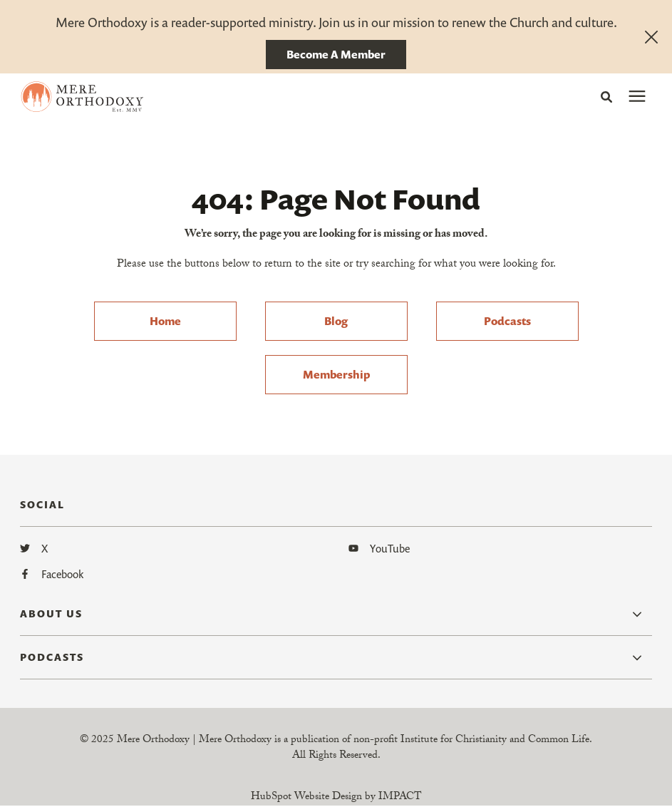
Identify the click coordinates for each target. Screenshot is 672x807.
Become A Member (336, 54)
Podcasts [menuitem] (507, 321)
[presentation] (637, 97)
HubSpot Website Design (306, 798)
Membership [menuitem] (336, 374)
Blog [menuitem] (336, 321)
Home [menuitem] (165, 321)
